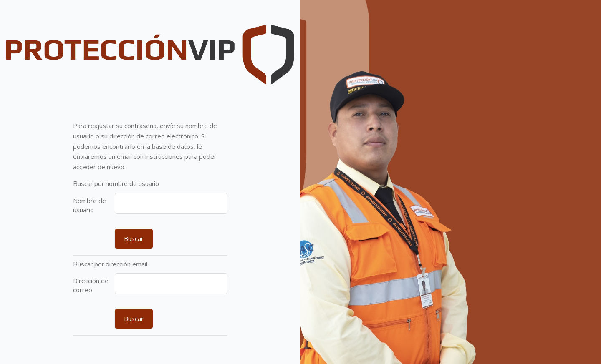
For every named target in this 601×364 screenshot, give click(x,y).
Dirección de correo (91, 285)
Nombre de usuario (90, 205)
